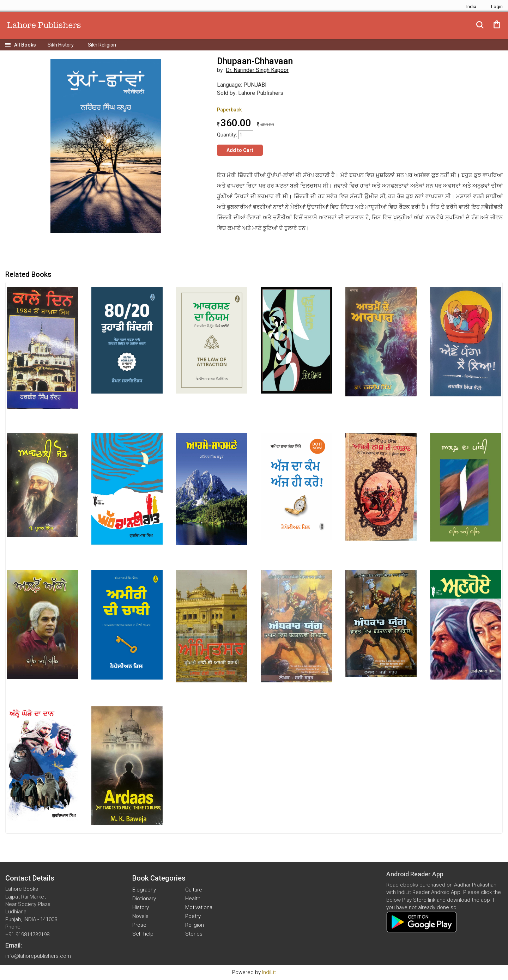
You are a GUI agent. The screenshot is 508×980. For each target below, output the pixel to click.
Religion (195, 925)
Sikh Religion (102, 45)
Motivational (199, 907)
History (141, 907)
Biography (144, 890)
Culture (194, 890)
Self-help (143, 934)
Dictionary (144, 899)
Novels (140, 916)
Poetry (193, 916)
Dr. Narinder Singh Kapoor (257, 70)
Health (193, 899)
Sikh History (61, 45)
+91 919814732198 (27, 935)
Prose (139, 925)
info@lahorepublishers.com (38, 956)
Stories (194, 934)
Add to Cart (240, 150)
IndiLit (269, 972)
